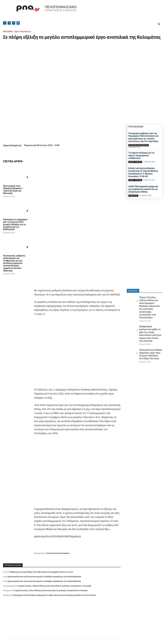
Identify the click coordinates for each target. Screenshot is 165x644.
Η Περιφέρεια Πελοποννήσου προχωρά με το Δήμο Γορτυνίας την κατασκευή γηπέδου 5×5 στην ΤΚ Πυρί (54, 595)
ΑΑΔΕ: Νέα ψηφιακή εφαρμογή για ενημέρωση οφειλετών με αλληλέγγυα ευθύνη (143, 189)
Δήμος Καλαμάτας (22, 31)
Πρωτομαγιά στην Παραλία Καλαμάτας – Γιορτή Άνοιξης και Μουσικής (13, 190)
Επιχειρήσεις (133, 196)
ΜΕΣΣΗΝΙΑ (8, 31)
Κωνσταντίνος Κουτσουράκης (58, 553)
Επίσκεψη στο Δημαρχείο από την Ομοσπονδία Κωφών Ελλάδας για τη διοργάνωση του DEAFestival (13, 226)
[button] (159, 24)
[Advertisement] (62, 621)
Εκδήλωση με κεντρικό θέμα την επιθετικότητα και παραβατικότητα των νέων (41, 572)
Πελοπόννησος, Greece (118, 12)
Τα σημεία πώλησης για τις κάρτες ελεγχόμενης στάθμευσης (141, 155)
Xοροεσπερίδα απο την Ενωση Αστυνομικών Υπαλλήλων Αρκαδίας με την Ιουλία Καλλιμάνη (44, 577)
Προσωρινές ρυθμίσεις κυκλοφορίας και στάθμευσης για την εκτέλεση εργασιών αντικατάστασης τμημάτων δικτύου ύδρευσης (14, 265)
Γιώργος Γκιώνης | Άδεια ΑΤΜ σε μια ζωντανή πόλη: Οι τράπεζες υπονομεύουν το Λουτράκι (54, 586)
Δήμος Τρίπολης (135, 162)
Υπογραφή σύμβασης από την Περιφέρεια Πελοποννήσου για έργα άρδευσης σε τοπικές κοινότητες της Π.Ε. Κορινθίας (143, 137)
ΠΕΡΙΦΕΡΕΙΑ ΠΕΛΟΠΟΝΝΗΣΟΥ (139, 145)
